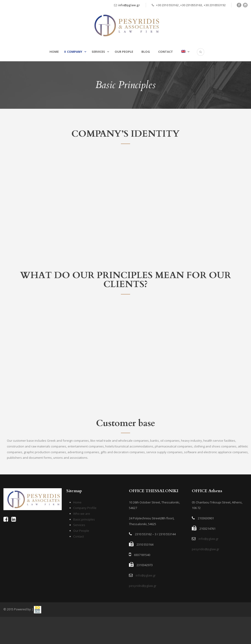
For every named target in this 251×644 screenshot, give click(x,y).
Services (98, 52)
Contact (166, 52)
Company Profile (85, 508)
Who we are (82, 514)
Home (54, 52)
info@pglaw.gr (129, 5)
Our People (124, 52)
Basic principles (84, 519)
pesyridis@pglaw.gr (143, 586)
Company (75, 52)
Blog (146, 52)
